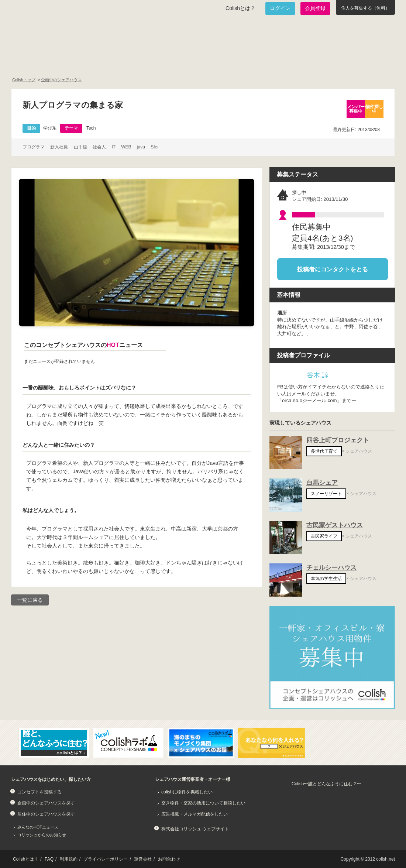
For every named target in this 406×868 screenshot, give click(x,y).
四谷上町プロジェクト (338, 440)
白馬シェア (322, 483)
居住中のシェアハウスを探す (46, 814)
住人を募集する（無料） (365, 8)
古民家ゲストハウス (335, 525)
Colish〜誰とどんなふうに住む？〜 (326, 784)
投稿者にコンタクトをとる (333, 269)
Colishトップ (24, 80)
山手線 (80, 147)
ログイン (280, 8)
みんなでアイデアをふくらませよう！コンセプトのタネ (231, 61)
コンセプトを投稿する (39, 792)
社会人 (99, 147)
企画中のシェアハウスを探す (46, 803)
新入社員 (59, 147)
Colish (34, 34)
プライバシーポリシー (106, 859)
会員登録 (315, 8)
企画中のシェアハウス (61, 80)
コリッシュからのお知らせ (42, 835)
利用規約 (69, 859)
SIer (155, 147)
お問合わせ (169, 859)
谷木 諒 (318, 375)
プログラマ (34, 147)
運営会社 (143, 859)
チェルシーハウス (331, 568)
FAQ (49, 859)
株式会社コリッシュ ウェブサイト (195, 829)
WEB (126, 147)
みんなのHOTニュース (38, 827)
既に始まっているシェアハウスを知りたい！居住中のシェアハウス (142, 61)
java (141, 147)
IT (113, 147)
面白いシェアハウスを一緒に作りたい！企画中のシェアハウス (54, 61)
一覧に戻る (30, 600)
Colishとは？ (240, 8)
